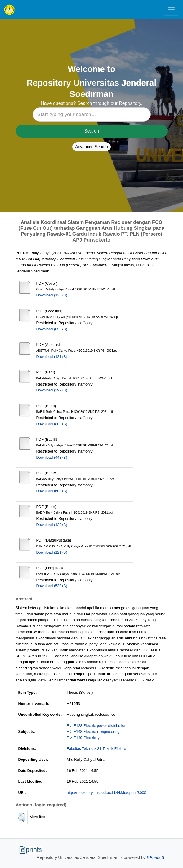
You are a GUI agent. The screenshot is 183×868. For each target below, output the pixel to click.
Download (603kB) (52, 491)
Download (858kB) (52, 329)
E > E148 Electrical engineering (93, 732)
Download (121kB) (52, 357)
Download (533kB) (52, 586)
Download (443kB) (52, 457)
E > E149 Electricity (83, 738)
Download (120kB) (52, 525)
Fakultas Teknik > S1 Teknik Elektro (96, 749)
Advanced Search (91, 147)
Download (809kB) (52, 424)
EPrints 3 (155, 857)
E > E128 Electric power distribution (96, 726)
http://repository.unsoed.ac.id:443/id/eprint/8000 (106, 793)
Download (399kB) (52, 390)
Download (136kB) (52, 295)
